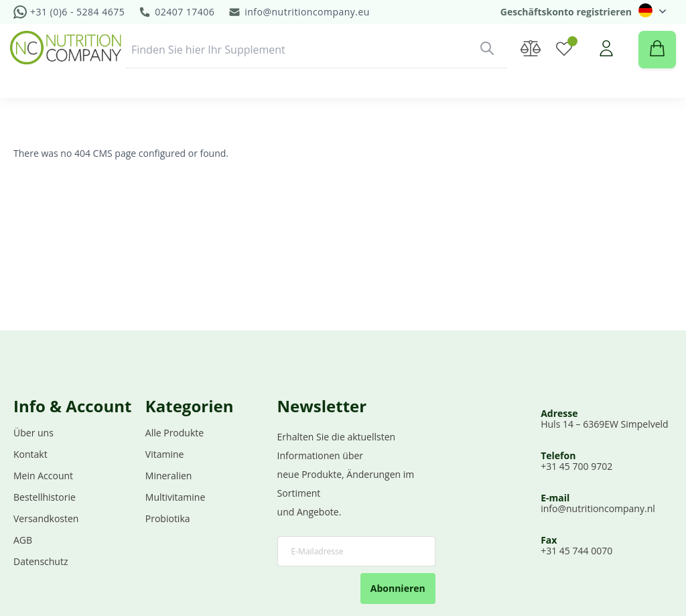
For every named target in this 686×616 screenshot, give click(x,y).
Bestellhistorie (45, 498)
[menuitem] (59, 116)
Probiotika (168, 519)
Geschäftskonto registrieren (566, 12)
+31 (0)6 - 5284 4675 (77, 12)
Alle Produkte (175, 433)
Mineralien (169, 476)
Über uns (33, 433)
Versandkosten (46, 519)
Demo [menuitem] (475, 116)
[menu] (343, 116)
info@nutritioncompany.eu (307, 12)
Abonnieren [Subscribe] (398, 589)
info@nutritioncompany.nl (598, 509)
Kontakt (30, 455)
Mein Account (43, 476)
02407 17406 (185, 12)
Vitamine (165, 455)
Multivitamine (175, 498)
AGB (23, 541)
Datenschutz (41, 562)
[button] (652, 10)
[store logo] (69, 61)
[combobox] (316, 63)
